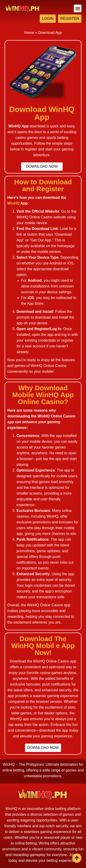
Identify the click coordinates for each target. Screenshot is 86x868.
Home (29, 33)
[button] (78, 8)
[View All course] (77, 858)
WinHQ (13, 203)
